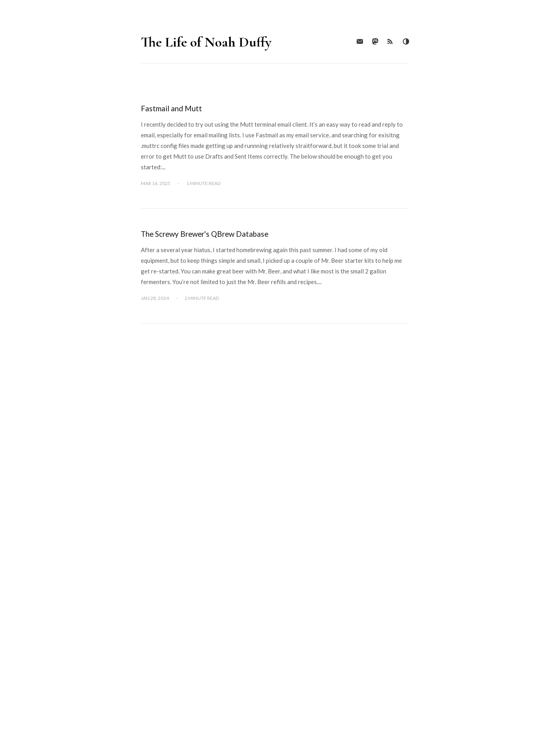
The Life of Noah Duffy (206, 42)
